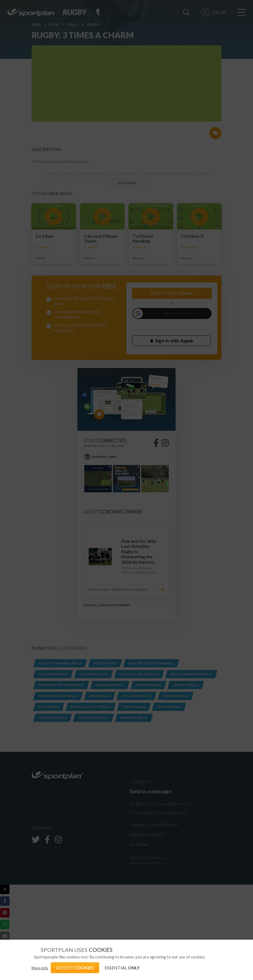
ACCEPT (75, 968)
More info (40, 968)
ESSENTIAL (122, 968)
